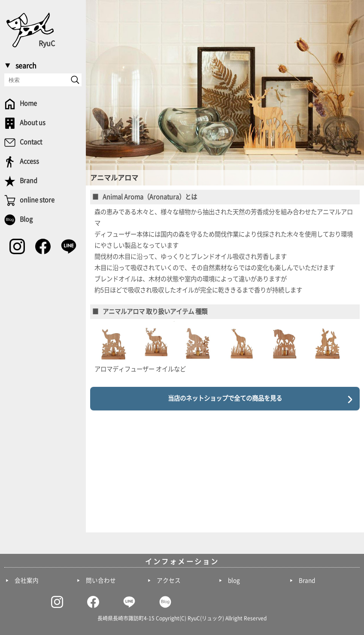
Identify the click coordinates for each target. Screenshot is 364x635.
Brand (307, 580)
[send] (75, 80)
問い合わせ (101, 580)
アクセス (169, 580)
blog (234, 580)
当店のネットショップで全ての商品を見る (225, 398)
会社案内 (27, 580)
